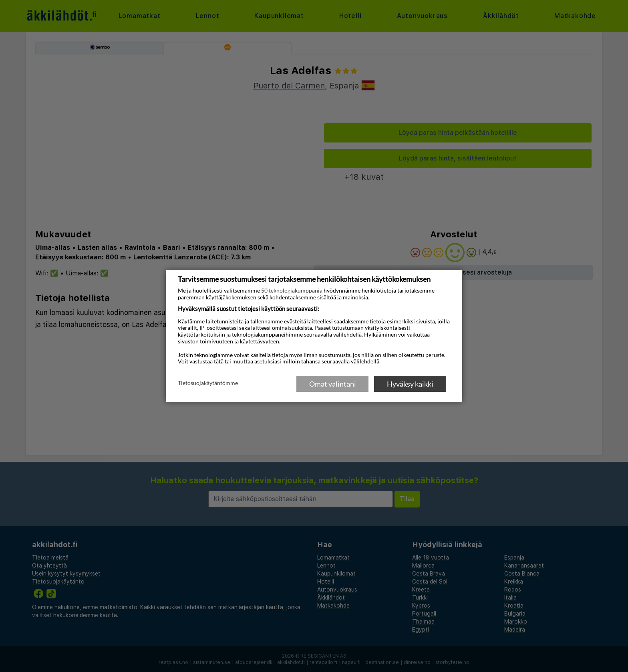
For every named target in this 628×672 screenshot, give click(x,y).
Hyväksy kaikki (410, 384)
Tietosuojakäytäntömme (208, 383)
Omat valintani (333, 384)
